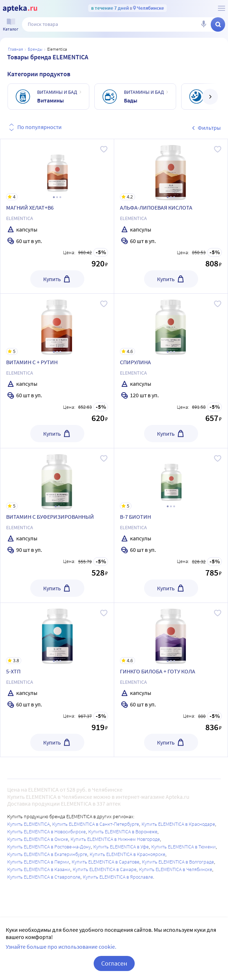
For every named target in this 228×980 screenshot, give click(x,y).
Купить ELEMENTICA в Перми (38, 862)
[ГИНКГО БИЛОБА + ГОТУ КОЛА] (171, 633)
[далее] (210, 97)
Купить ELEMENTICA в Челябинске (176, 869)
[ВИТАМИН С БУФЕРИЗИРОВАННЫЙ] (57, 479)
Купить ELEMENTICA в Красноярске (128, 854)
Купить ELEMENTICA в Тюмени (184, 847)
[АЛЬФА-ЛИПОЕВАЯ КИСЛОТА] (171, 170)
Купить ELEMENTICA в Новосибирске (46, 832)
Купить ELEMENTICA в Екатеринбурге (47, 854)
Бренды (35, 49)
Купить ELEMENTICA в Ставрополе (44, 877)
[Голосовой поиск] (204, 24)
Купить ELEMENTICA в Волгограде (178, 862)
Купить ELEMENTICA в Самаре (105, 869)
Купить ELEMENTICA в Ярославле (118, 877)
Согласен (114, 963)
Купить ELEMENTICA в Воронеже (123, 832)
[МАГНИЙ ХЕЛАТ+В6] (57, 170)
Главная (15, 49)
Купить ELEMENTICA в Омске (38, 839)
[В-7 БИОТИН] (171, 479)
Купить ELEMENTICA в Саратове (106, 862)
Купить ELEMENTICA (28, 824)
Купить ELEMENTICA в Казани (39, 869)
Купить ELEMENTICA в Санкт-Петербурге (96, 824)
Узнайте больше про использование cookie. (61, 947)
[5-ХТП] (57, 633)
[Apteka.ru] (20, 9)
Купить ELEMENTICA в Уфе (121, 847)
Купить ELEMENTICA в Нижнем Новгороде (115, 839)
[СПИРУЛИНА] (171, 324)
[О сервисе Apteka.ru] (222, 8)
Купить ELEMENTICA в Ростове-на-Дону (49, 847)
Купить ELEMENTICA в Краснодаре (178, 824)
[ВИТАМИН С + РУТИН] (57, 324)
